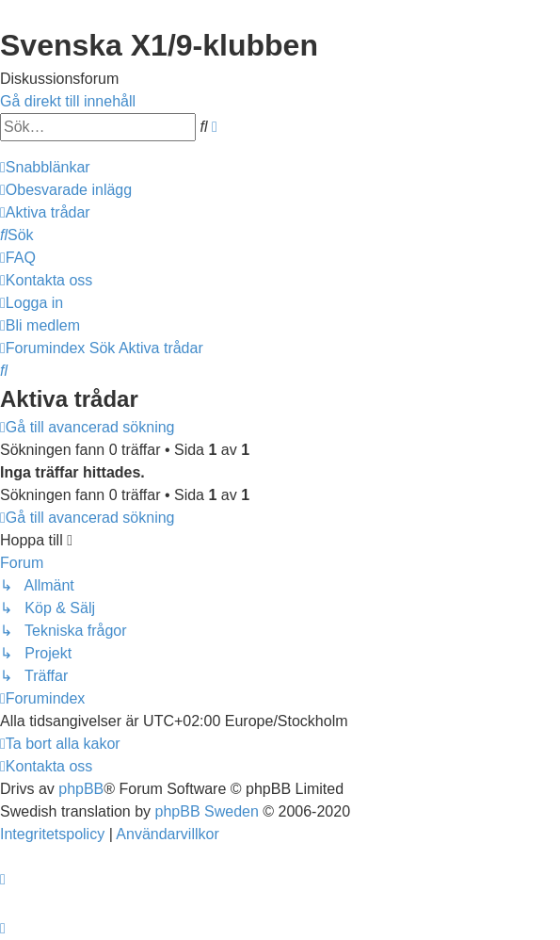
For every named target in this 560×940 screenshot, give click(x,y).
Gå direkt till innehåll (68, 101)
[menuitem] (66, 190)
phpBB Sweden (207, 811)
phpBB (81, 789)
